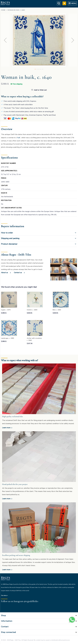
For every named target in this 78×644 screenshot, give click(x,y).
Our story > (4, 595)
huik (19, 138)
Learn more (6, 428)
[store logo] (5, 3)
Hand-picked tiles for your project (15, 484)
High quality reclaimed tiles (12, 416)
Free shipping (17, 84)
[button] (5, 40)
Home (3, 10)
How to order (7, 233)
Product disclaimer (9, 244)
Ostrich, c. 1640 (32, 310)
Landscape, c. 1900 (7, 338)
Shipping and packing (10, 238)
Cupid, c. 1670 (6, 310)
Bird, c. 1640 (57, 310)
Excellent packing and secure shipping (16, 555)
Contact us (18, 273)
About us (4, 273)
